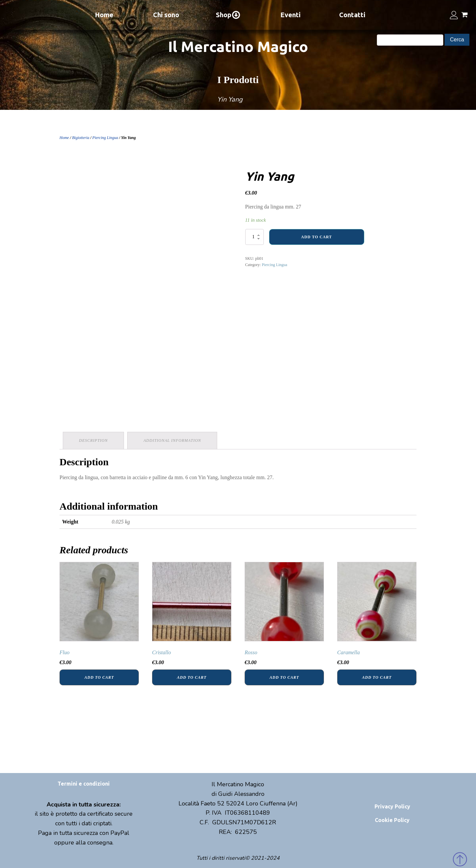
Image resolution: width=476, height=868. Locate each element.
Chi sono (166, 15)
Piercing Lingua (105, 138)
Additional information (172, 440)
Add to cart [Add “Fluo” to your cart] (99, 677)
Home (104, 15)
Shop (228, 15)
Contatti (352, 15)
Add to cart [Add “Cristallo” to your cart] (192, 677)
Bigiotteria (81, 138)
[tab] (93, 441)
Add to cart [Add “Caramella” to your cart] (377, 677)
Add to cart (317, 237)
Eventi (290, 15)
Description (93, 440)
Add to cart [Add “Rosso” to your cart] (284, 677)
